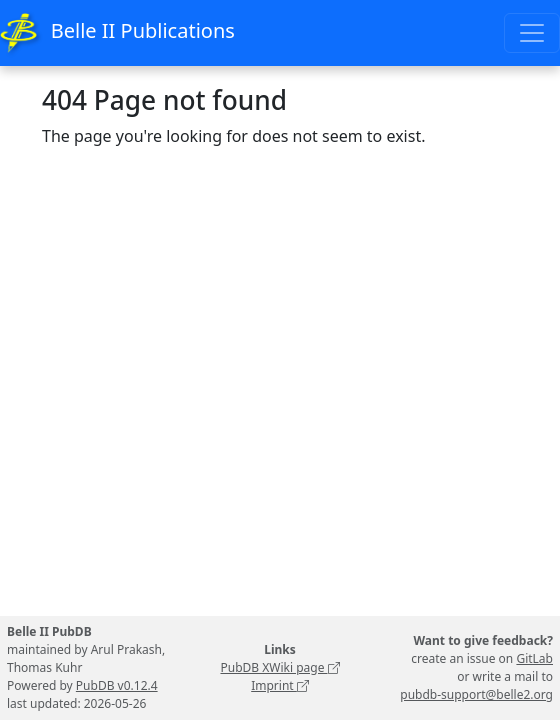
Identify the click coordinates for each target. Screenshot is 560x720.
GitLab (534, 658)
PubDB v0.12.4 (117, 685)
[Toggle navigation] (532, 33)
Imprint (280, 685)
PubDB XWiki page (279, 667)
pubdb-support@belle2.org (476, 694)
